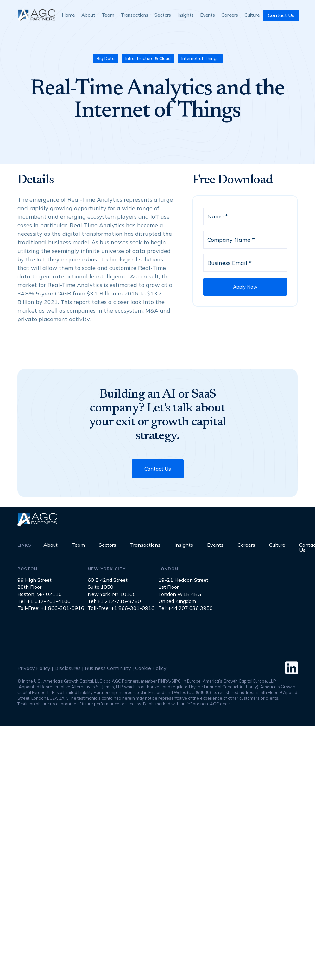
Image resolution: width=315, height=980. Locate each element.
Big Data (106, 58)
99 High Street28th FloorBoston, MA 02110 (40, 587)
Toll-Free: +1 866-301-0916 (51, 608)
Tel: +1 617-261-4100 (44, 601)
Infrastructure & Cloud (148, 58)
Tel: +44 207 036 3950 (186, 608)
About (88, 15)
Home (68, 15)
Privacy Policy (34, 668)
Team (108, 15)
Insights (186, 15)
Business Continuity (108, 668)
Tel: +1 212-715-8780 (114, 601)
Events (208, 15)
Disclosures (68, 668)
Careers (230, 15)
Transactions (134, 15)
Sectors (163, 15)
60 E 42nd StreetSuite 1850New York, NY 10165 (112, 587)
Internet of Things (200, 58)
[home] (36, 15)
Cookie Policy (151, 668)
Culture (252, 15)
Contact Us (281, 15)
